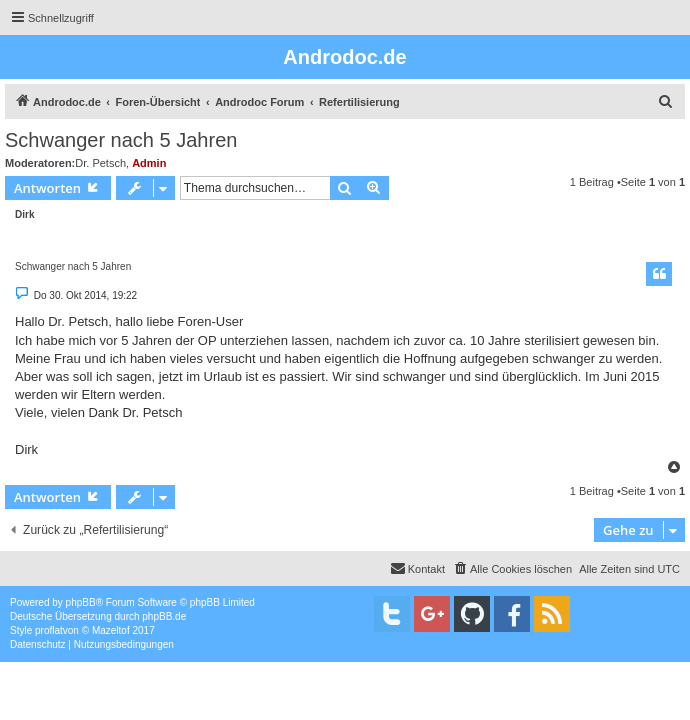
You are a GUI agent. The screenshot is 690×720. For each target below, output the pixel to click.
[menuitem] (666, 102)
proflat (49, 630)
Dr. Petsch (100, 163)
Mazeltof (111, 630)
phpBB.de (164, 616)
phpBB (81, 602)
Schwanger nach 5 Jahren (121, 140)
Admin (149, 163)
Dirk (24, 214)
